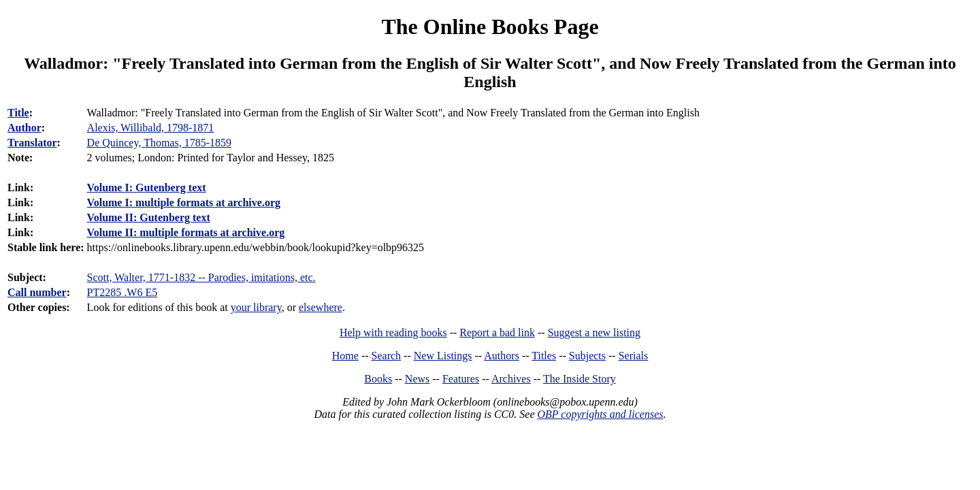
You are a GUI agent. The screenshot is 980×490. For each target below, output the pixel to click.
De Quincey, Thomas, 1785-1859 (159, 143)
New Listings (443, 356)
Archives (511, 379)
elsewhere (321, 307)
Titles (544, 356)
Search (387, 356)
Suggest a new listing (594, 332)
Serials (634, 356)
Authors (502, 356)
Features (461, 379)
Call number (37, 292)
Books (378, 379)
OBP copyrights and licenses (600, 414)
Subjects (587, 356)
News (417, 379)
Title (18, 113)
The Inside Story (579, 379)
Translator (32, 143)
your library (256, 307)
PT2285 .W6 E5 (122, 292)
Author (24, 128)
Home (345, 356)
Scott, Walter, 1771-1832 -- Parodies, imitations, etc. (201, 277)
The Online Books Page (490, 27)
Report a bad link (497, 332)
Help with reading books (393, 332)
